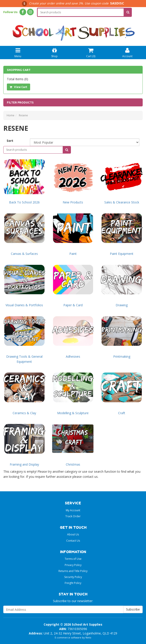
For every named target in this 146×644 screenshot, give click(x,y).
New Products (73, 202)
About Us (73, 534)
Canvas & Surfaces (24, 254)
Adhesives (73, 356)
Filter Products (20, 102)
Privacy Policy (73, 565)
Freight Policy (73, 583)
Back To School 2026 (24, 202)
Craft (122, 413)
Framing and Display (24, 464)
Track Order (73, 516)
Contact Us (73, 541)
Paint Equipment (122, 254)
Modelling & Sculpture (73, 413)
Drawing (122, 305)
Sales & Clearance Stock (122, 202)
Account (127, 52)
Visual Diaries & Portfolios (24, 305)
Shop (54, 52)
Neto (88, 637)
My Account (73, 510)
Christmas (73, 464)
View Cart (18, 87)
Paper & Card (73, 305)
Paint (73, 254)
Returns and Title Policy (73, 571)
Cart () (91, 52)
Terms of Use (73, 559)
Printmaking (122, 356)
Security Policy (73, 577)
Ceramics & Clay (24, 413)
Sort (10, 141)
